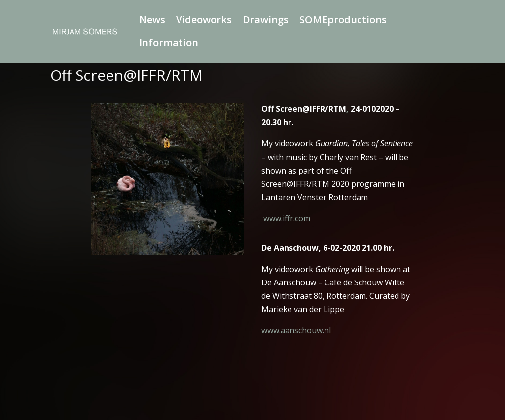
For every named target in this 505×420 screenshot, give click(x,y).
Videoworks (204, 21)
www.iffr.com (287, 218)
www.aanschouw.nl (296, 330)
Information (169, 44)
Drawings (266, 21)
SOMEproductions (343, 21)
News (152, 21)
